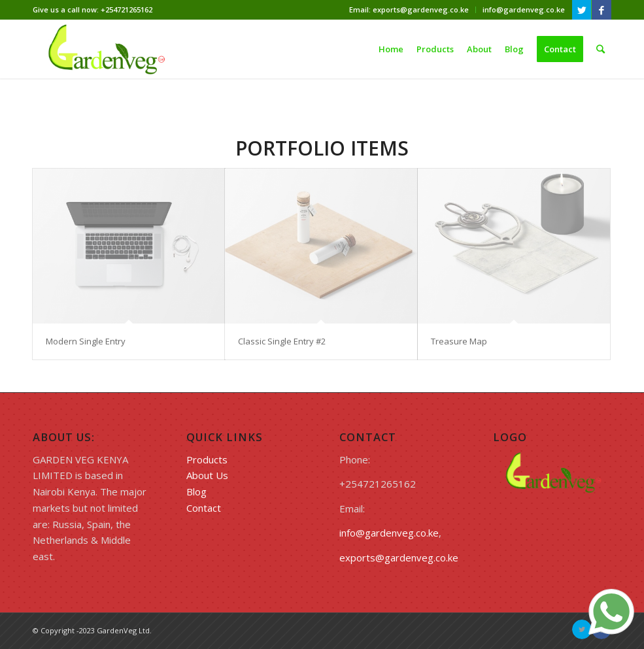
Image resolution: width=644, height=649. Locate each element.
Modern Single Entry (86, 341)
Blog (196, 491)
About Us (207, 475)
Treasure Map (459, 341)
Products (207, 459)
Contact (204, 508)
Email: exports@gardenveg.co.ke (409, 9)
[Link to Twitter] (582, 10)
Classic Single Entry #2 (282, 341)
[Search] (601, 49)
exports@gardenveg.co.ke (399, 557)
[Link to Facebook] (602, 10)
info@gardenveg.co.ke (524, 9)
